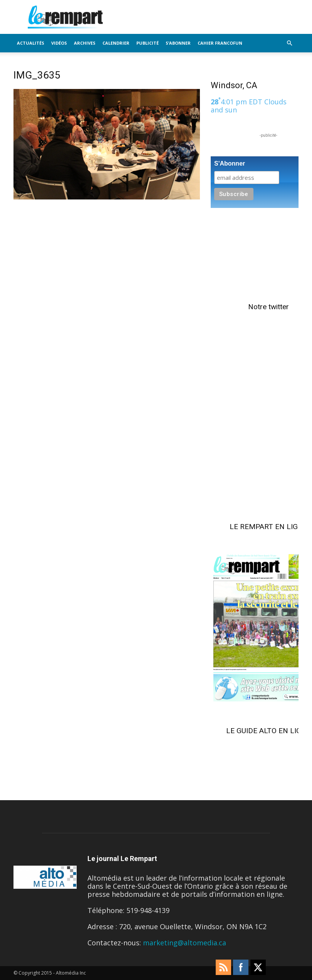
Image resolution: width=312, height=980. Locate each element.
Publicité (148, 43)
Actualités (31, 43)
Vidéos (59, 43)
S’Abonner (178, 43)
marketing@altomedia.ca (185, 943)
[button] (289, 43)
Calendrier (116, 43)
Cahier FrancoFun (220, 43)
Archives (85, 43)
